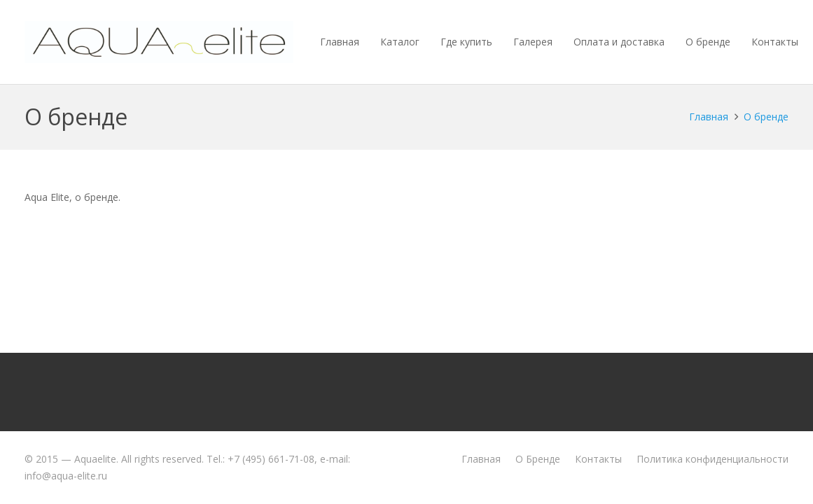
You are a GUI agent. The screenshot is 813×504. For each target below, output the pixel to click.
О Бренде (538, 459)
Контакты (598, 459)
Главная (481, 459)
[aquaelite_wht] (159, 42)
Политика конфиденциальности (713, 459)
